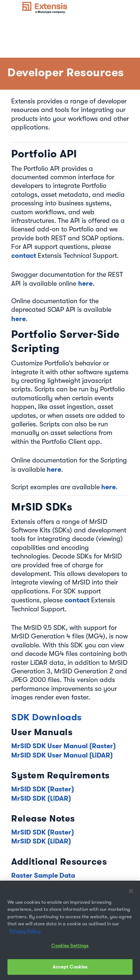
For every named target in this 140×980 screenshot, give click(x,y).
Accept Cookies (70, 969)
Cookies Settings (70, 948)
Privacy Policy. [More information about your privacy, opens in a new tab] (25, 933)
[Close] (131, 893)
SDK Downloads (46, 717)
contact (24, 255)
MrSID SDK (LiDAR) (41, 798)
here (85, 283)
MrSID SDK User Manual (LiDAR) (62, 755)
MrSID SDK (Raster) (43, 789)
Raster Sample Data (43, 875)
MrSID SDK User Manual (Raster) (63, 746)
